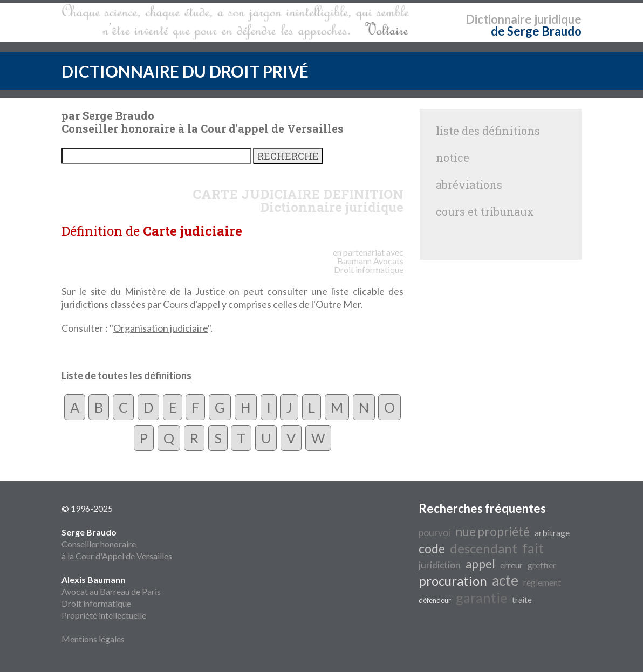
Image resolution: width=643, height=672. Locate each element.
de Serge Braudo (536, 31)
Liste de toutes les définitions (126, 375)
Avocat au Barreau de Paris (111, 591)
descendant (484, 548)
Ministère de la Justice (175, 291)
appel (480, 564)
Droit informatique (96, 603)
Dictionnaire (499, 19)
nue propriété (492, 532)
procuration (453, 581)
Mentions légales (93, 639)
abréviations (469, 184)
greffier (542, 565)
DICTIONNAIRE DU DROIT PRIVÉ (185, 71)
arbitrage (552, 533)
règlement (542, 582)
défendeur (435, 600)
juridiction (440, 565)
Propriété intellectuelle (104, 615)
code (432, 549)
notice (453, 157)
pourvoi (435, 533)
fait (533, 548)
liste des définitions (488, 131)
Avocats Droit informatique (369, 265)
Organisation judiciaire (160, 328)
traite (522, 600)
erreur (511, 565)
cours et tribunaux (485, 211)
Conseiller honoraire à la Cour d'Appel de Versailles (117, 544)
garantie (481, 598)
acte (505, 580)
